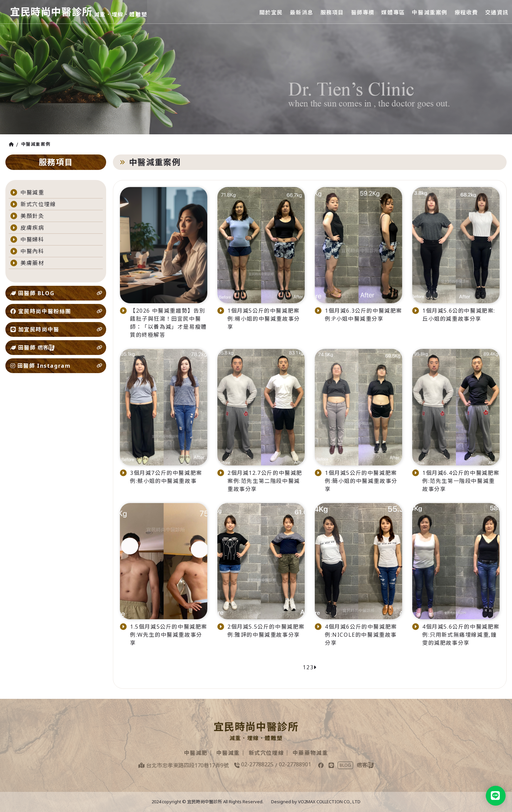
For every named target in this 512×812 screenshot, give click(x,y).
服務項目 (333, 12)
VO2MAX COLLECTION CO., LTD (329, 802)
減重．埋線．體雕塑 (123, 14)
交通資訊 (497, 12)
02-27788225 (257, 764)
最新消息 (303, 12)
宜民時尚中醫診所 (53, 12)
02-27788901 (295, 764)
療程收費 (466, 12)
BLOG (345, 765)
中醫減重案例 (430, 12)
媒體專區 (394, 12)
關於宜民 (272, 12)
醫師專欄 (364, 12)
